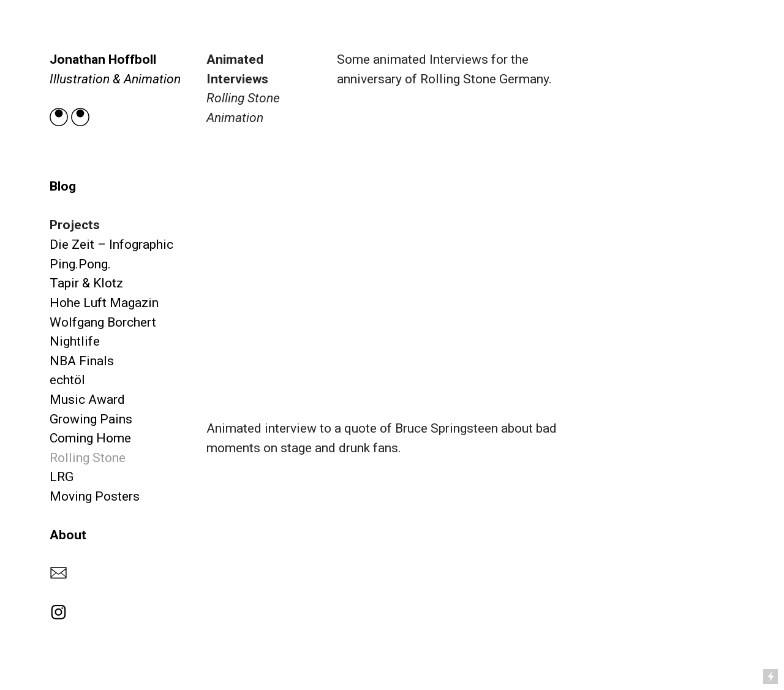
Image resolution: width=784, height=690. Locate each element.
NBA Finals (82, 361)
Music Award (87, 399)
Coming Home (90, 438)
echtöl (67, 380)
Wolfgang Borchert (103, 322)
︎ (58, 612)
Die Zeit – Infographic (111, 244)
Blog (63, 186)
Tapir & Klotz (86, 283)
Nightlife (75, 341)
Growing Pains (91, 419)
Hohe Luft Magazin (104, 302)
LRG (62, 476)
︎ (58, 573)
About (68, 535)
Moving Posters (95, 496)
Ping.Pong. (80, 264)
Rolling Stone (88, 457)
